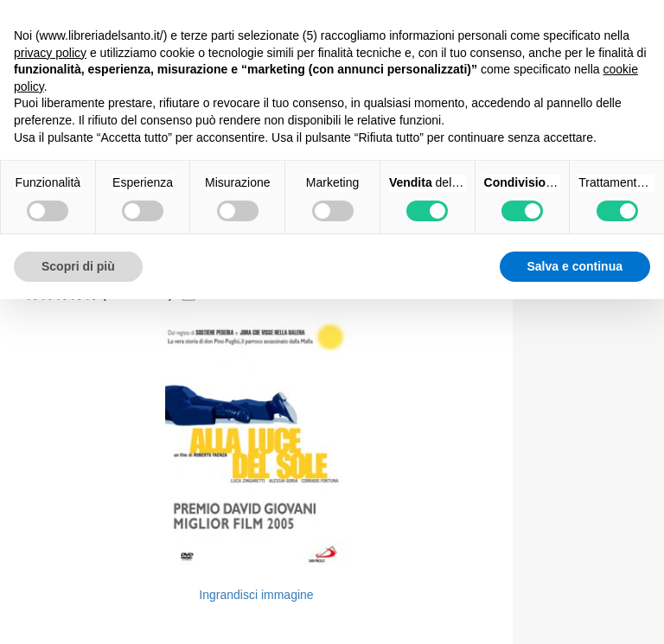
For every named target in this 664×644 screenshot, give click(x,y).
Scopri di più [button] (78, 266)
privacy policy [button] (50, 53)
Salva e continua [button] (575, 266)
